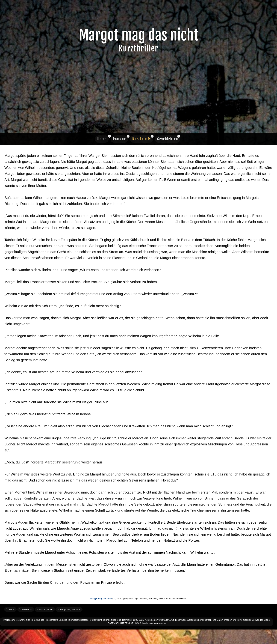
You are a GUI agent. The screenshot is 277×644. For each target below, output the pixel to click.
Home (102, 139)
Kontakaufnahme (158, 623)
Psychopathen (46, 610)
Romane (119, 139)
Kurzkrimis (142, 139)
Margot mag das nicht (70, 610)
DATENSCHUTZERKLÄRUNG (123, 623)
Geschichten (168, 139)
